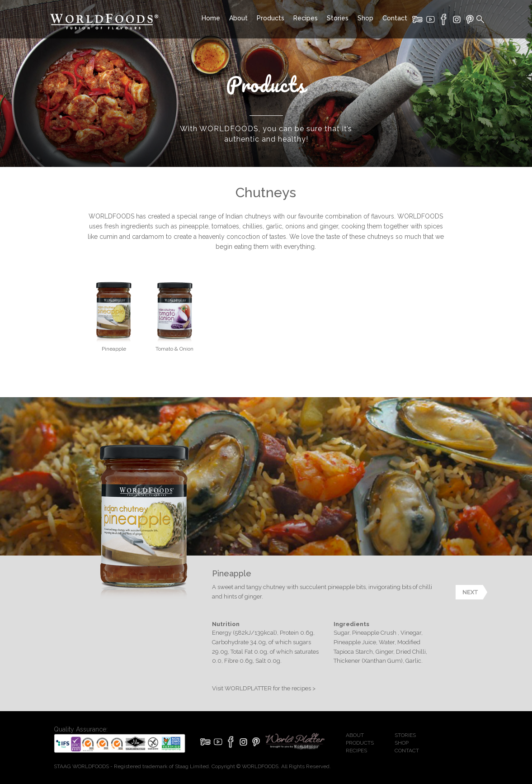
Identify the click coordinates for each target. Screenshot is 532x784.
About (238, 18)
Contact (395, 18)
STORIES (405, 735)
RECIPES (356, 751)
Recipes (306, 18)
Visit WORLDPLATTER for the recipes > (264, 688)
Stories (338, 18)
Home (211, 18)
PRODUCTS (360, 743)
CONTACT (407, 751)
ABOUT (355, 735)
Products (271, 18)
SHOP (402, 743)
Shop (365, 18)
